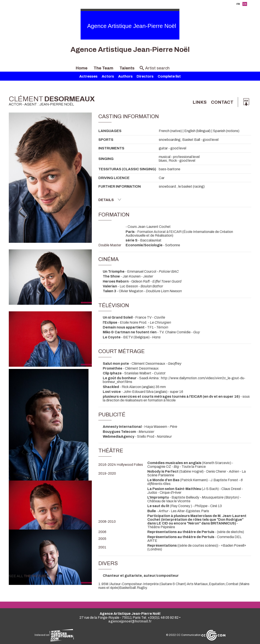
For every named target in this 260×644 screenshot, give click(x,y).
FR (238, 4)
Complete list (169, 76)
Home (82, 68)
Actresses (88, 76)
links (200, 102)
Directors (145, 76)
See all (33, 576)
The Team (103, 68)
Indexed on (54, 635)
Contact (222, 102)
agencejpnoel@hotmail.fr (130, 621)
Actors (108, 76)
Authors (125, 76)
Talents (127, 68)
